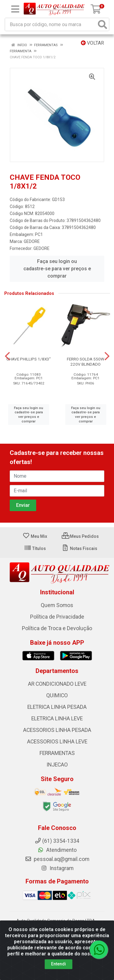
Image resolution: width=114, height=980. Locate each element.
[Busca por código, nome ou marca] (51, 24)
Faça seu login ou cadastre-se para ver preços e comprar (57, 269)
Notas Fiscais (79, 548)
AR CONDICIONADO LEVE (57, 684)
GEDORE (32, 241)
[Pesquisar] (102, 24)
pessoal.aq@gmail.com (57, 859)
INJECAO (57, 765)
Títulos (35, 548)
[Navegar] (7, 356)
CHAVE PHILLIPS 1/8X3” (29, 359)
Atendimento (57, 850)
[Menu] (15, 9)
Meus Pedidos (80, 536)
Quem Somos (57, 605)
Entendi (59, 964)
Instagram (57, 868)
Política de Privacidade (57, 617)
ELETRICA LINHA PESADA (57, 707)
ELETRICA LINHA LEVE (57, 719)
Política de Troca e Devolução (57, 628)
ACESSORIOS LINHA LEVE (57, 742)
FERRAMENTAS (57, 753)
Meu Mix (35, 536)
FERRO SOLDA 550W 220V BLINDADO (86, 362)
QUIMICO (57, 695)
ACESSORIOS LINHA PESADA (57, 730)
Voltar (92, 43)
